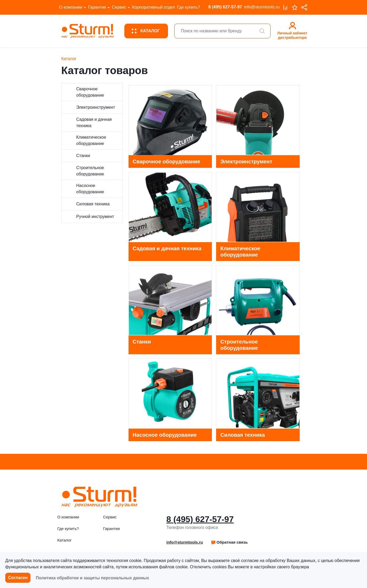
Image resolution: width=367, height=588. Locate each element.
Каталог (65, 540)
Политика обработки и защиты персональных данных (92, 578)
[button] (229, 542)
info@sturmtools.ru (262, 7)
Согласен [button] (18, 578)
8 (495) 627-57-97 (225, 7)
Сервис (119, 7)
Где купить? (188, 7)
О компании (71, 7)
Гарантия (97, 7)
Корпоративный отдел (153, 7)
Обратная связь (229, 542)
